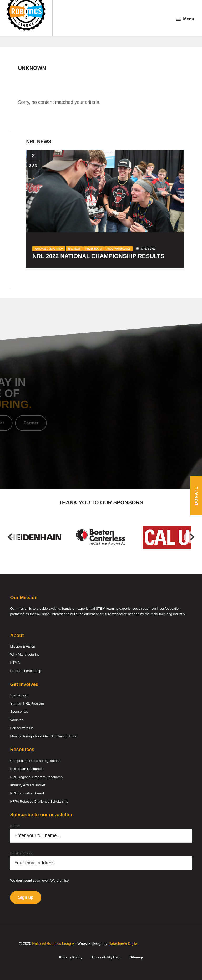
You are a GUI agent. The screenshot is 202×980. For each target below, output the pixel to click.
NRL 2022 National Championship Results (98, 256)
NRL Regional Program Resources (36, 777)
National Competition (49, 249)
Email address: (21, 853)
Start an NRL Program (27, 703)
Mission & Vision (22, 646)
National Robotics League (53, 943)
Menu (189, 19)
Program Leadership (26, 671)
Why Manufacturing (25, 655)
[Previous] (11, 537)
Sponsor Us (19, 712)
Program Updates (118, 249)
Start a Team (20, 695)
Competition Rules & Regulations (35, 761)
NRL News (74, 249)
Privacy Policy (71, 957)
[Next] (191, 537)
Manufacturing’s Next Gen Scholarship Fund (44, 736)
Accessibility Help (106, 957)
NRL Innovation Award (27, 793)
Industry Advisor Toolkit (27, 785)
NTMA (15, 663)
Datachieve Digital (123, 943)
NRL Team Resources (27, 769)
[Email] (101, 863)
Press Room (94, 249)
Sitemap (136, 957)
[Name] (101, 836)
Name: (15, 826)
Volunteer (17, 720)
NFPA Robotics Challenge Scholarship (39, 801)
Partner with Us (22, 728)
